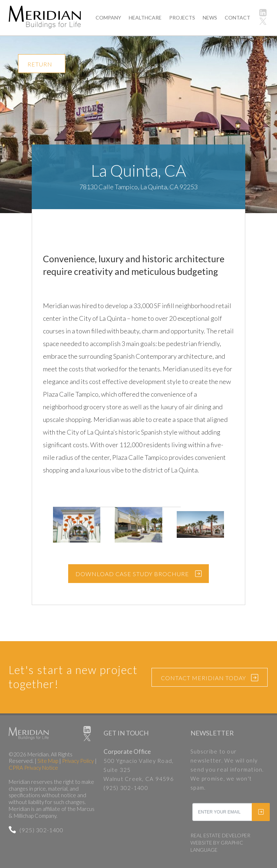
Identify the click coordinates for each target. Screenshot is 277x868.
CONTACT (238, 18)
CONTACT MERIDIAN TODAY (210, 678)
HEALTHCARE (145, 18)
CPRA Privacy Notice (33, 768)
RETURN (40, 64)
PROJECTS (182, 18)
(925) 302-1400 (36, 830)
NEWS (210, 18)
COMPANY (108, 18)
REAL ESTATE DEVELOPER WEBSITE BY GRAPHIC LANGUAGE (220, 843)
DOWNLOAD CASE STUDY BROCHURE (132, 574)
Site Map (48, 761)
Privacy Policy (78, 761)
